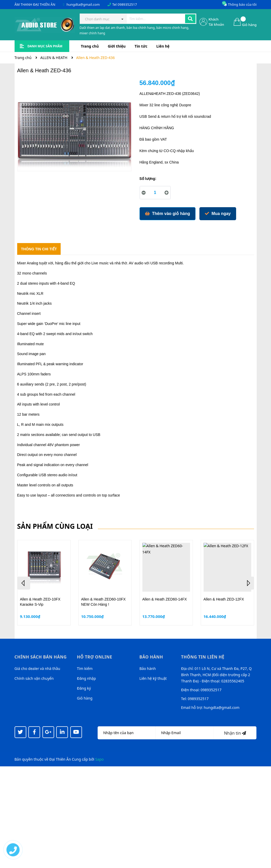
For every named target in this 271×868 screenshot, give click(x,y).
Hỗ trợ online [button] (95, 657)
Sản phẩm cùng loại (55, 526)
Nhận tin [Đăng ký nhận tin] (235, 733)
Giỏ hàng (85, 698)
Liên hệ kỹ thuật (153, 678)
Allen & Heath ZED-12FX (224, 599)
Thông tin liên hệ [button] (203, 657)
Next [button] (248, 583)
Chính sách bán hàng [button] (41, 657)
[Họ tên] (127, 733)
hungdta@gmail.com (83, 4)
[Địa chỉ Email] (185, 733)
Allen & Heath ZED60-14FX (165, 599)
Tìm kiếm (85, 668)
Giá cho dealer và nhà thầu (37, 668)
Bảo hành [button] (151, 657)
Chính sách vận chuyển (34, 678)
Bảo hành (148, 668)
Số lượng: (148, 179)
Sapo (100, 759)
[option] (44, 583)
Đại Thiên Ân (60, 759)
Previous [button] (24, 583)
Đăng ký (84, 688)
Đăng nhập (87, 678)
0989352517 (127, 4)
